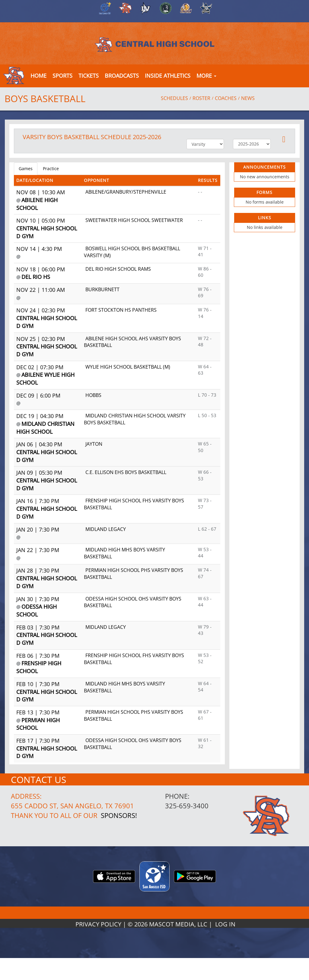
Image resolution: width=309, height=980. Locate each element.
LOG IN (225, 924)
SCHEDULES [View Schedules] (174, 98)
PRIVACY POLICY (98, 924)
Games (26, 169)
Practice (51, 169)
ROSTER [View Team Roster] (201, 98)
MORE (206, 76)
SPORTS (62, 76)
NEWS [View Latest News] (248, 98)
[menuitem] (104, 8)
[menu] (38, 76)
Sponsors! (119, 815)
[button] (89, 76)
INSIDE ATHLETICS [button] (168, 76)
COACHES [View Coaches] (226, 98)
